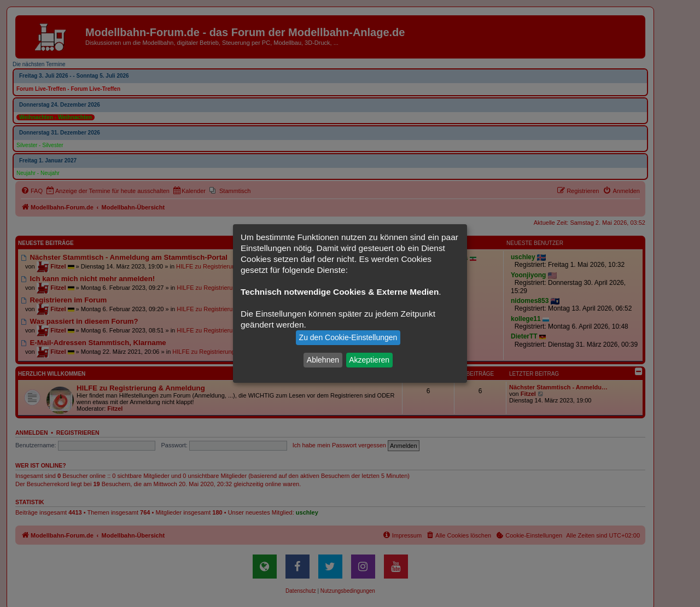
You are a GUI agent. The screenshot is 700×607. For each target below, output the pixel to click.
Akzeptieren (369, 360)
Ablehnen (323, 360)
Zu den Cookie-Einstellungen (348, 337)
